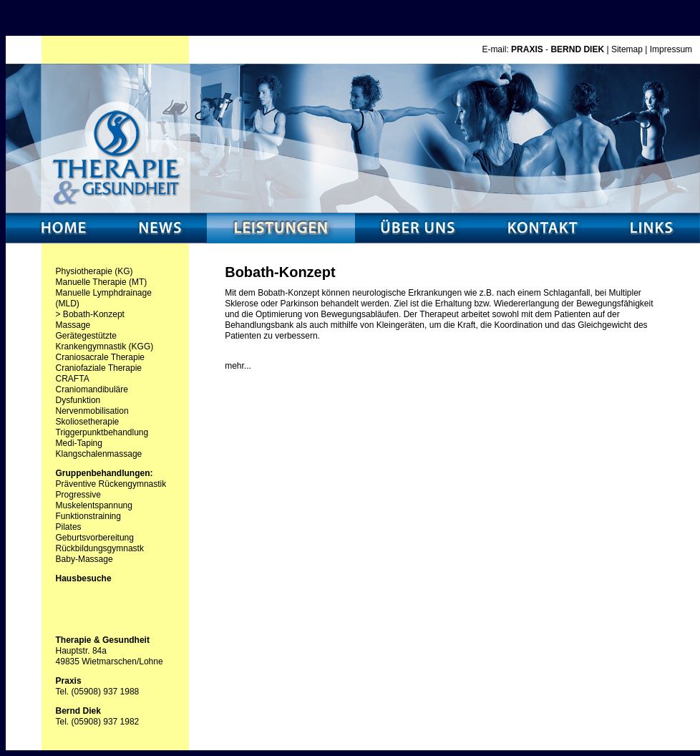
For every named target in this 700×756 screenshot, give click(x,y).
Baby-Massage (84, 559)
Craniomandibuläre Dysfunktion (92, 395)
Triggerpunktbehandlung (102, 432)
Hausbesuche (84, 578)
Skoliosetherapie (88, 422)
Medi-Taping (79, 443)
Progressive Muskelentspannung (94, 500)
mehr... (238, 366)
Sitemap (627, 49)
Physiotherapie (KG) (94, 271)
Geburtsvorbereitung (95, 538)
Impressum (671, 49)
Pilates (69, 527)
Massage (73, 325)
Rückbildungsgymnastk (100, 548)
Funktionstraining (88, 516)
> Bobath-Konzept (90, 314)
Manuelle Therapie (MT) (102, 282)
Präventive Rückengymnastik (111, 484)
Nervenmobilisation (92, 411)
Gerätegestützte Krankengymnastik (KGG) (105, 341)
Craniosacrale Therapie (101, 357)
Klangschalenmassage (99, 454)
